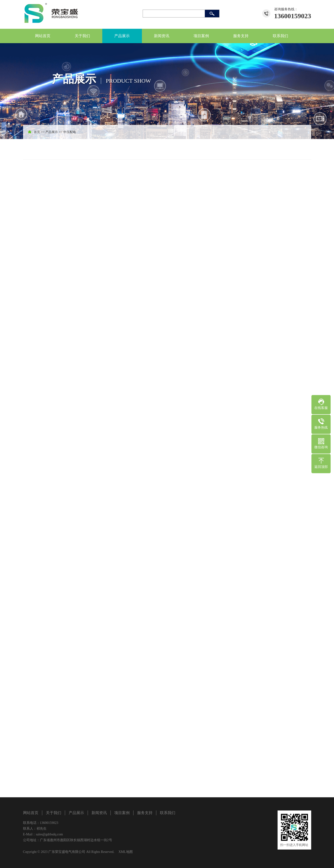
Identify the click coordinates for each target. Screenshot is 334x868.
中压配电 (70, 132)
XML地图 (125, 852)
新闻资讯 (162, 36)
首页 (37, 132)
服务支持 (241, 36)
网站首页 (43, 36)
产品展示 (122, 36)
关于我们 (82, 36)
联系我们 (280, 36)
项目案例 (201, 36)
